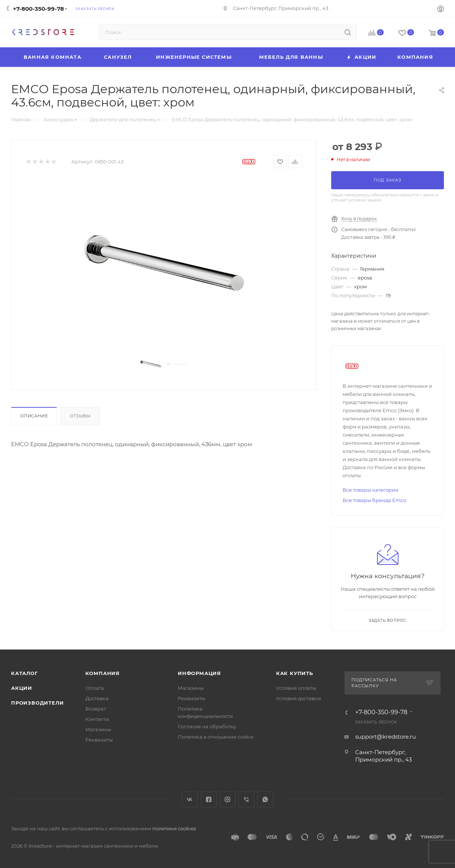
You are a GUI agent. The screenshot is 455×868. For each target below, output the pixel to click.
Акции (22, 688)
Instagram (227, 799)
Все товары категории (371, 490)
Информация (199, 673)
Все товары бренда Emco (374, 500)
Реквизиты (99, 740)
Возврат (96, 709)
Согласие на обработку (207, 726)
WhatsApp (265, 799)
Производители (37, 703)
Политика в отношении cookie (216, 737)
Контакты (97, 719)
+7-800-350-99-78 (38, 9)
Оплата (95, 688)
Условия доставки (298, 698)
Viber (246, 799)
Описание (34, 416)
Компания (103, 673)
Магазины (98, 729)
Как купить (295, 673)
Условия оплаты (296, 688)
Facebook (209, 799)
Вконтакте (190, 799)
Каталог (25, 673)
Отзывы (80, 416)
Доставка (97, 698)
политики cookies (174, 828)
